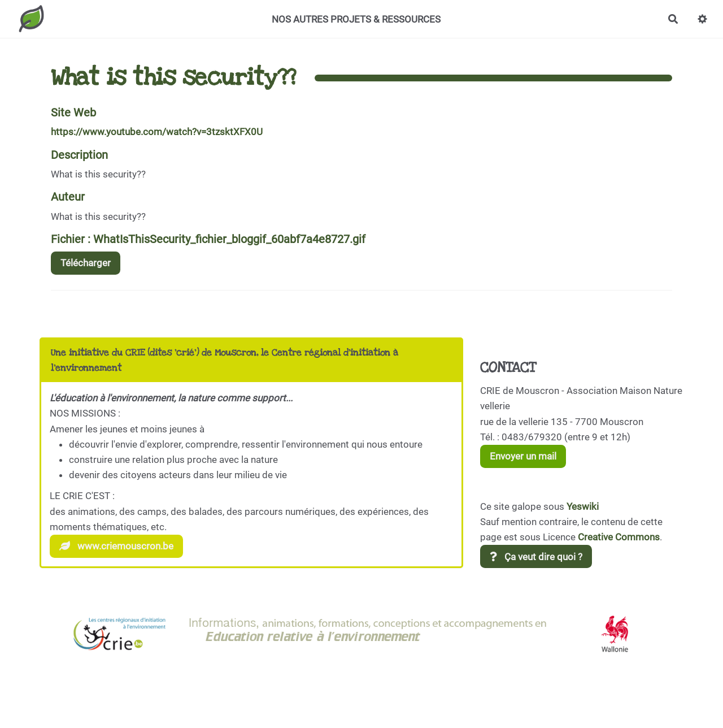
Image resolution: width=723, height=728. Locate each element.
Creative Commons (619, 537)
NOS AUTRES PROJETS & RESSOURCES (356, 19)
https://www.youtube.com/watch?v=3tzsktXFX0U (157, 132)
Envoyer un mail (523, 456)
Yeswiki (583, 506)
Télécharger (86, 263)
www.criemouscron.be (116, 546)
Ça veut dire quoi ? (536, 557)
